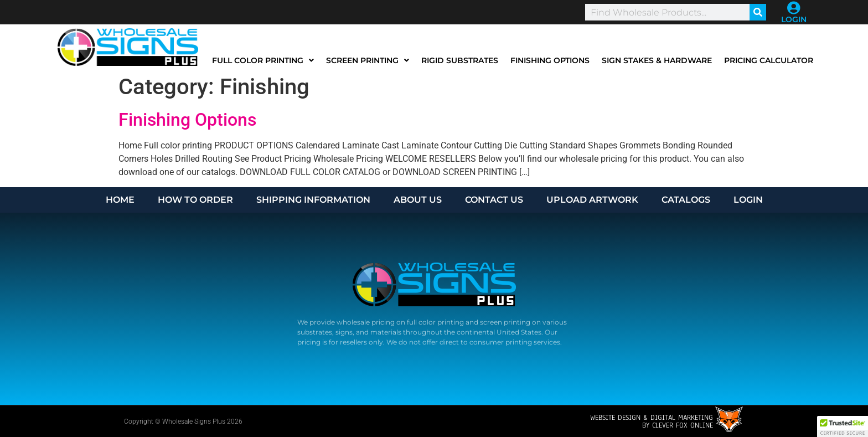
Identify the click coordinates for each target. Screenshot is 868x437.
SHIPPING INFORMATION (313, 200)
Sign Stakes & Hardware (657, 60)
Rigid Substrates (460, 60)
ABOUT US (418, 200)
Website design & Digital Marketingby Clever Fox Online (652, 421)
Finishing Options (550, 60)
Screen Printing (368, 60)
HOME (120, 200)
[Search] (758, 12)
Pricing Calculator (769, 60)
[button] (843, 426)
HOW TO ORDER (195, 200)
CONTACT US (494, 200)
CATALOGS (686, 200)
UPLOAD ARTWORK (592, 200)
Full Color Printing (263, 60)
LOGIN (794, 19)
